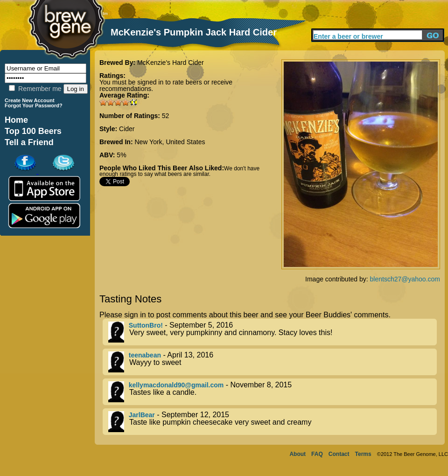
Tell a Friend (29, 142)
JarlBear (142, 415)
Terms (363, 454)
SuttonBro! (146, 325)
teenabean (145, 355)
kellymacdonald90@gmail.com (176, 385)
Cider (127, 129)
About (297, 454)
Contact (339, 454)
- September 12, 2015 (273, 422)
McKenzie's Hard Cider (171, 63)
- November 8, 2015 (273, 392)
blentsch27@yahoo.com (405, 279)
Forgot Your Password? (34, 105)
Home (16, 120)
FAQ (317, 454)
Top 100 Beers (33, 131)
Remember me (35, 89)
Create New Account (30, 100)
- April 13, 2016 (273, 362)
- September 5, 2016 (273, 332)
